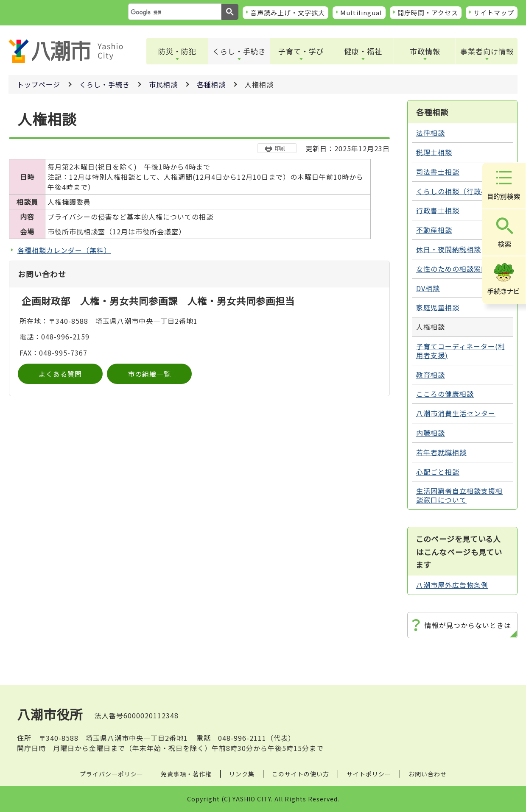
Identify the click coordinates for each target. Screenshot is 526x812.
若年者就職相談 (441, 452)
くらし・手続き (239, 51)
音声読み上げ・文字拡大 (288, 13)
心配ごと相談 (438, 472)
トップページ (39, 84)
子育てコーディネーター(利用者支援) (461, 351)
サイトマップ (494, 13)
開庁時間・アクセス (428, 13)
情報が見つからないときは (468, 625)
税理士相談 (434, 152)
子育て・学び (301, 51)
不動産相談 (434, 230)
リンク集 (242, 774)
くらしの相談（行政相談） (459, 191)
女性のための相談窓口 (452, 269)
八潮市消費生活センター (456, 413)
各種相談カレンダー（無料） (64, 250)
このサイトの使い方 (301, 774)
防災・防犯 (177, 51)
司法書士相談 (438, 172)
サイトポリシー (369, 774)
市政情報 (425, 51)
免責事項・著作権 (186, 774)
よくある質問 (60, 374)
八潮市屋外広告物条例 (452, 585)
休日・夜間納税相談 (449, 249)
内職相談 (431, 433)
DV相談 (428, 288)
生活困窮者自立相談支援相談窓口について (459, 495)
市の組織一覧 (149, 374)
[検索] (174, 12)
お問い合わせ (428, 774)
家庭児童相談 (438, 307)
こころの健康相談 (445, 394)
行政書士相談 (438, 210)
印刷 (280, 148)
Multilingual (361, 13)
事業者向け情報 (487, 51)
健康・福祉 (363, 51)
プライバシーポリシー (112, 774)
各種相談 (211, 84)
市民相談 (163, 84)
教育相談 (431, 375)
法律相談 (431, 133)
